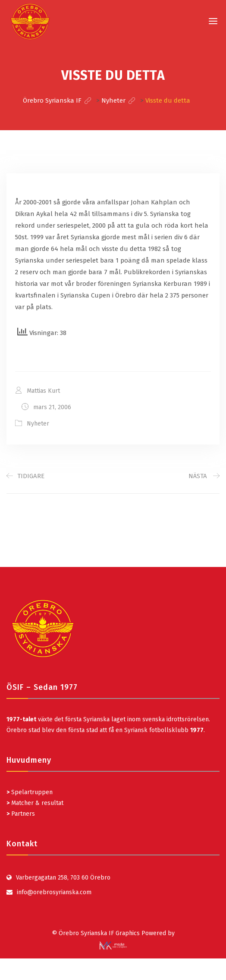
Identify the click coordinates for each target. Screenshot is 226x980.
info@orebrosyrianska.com (54, 892)
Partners (21, 814)
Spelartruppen (31, 792)
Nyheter (38, 424)
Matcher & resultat (35, 803)
